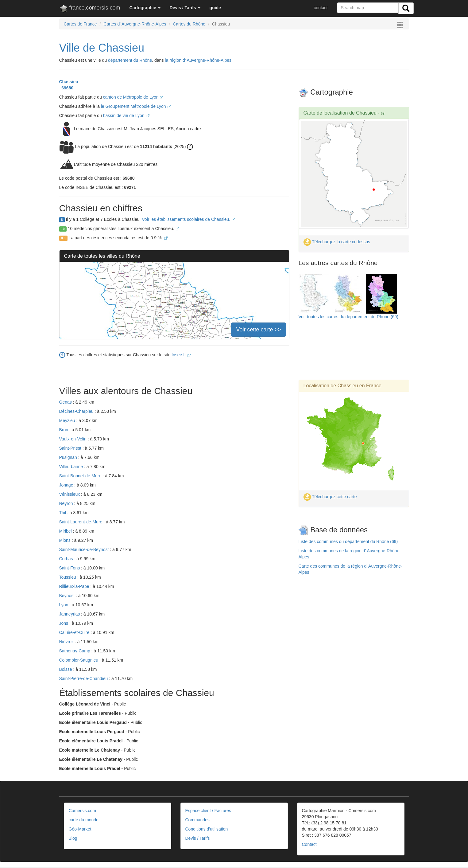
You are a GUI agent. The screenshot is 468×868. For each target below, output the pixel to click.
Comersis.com (82, 811)
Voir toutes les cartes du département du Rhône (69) (348, 317)
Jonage (67, 485)
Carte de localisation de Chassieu (340, 113)
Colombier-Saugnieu (79, 660)
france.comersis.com (90, 9)
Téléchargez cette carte (330, 497)
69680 (66, 88)
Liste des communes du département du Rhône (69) (348, 542)
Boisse (66, 669)
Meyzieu (68, 420)
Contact (309, 844)
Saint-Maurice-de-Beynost (85, 549)
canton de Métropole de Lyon (133, 97)
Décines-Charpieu (77, 411)
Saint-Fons (70, 568)
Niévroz (67, 642)
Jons (64, 623)
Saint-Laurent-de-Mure (81, 522)
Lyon (64, 605)
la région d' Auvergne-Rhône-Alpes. (199, 60)
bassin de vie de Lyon (126, 115)
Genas (66, 402)
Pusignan (69, 457)
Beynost (68, 596)
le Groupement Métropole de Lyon (136, 106)
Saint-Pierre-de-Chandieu (84, 678)
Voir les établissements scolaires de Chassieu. (188, 219)
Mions (66, 540)
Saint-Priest (71, 448)
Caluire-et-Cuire (75, 632)
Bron (64, 430)
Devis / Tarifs (198, 838)
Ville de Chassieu (102, 48)
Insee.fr (181, 355)
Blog (73, 838)
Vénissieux (70, 494)
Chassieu (69, 82)
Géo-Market (80, 829)
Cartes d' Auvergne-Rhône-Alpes (135, 24)
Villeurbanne (72, 467)
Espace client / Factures (208, 811)
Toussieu (68, 577)
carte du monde (84, 820)
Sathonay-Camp (75, 651)
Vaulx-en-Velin (73, 439)
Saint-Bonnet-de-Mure (81, 476)
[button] (145, 8)
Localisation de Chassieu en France (342, 386)
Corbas (67, 559)
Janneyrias (70, 614)
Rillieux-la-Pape (75, 586)
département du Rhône (130, 60)
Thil (63, 513)
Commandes (197, 820)
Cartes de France (80, 24)
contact (321, 8)
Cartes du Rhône (189, 24)
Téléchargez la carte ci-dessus (337, 242)
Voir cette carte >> (258, 330)
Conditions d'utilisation (207, 829)
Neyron (67, 503)
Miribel (66, 531)
